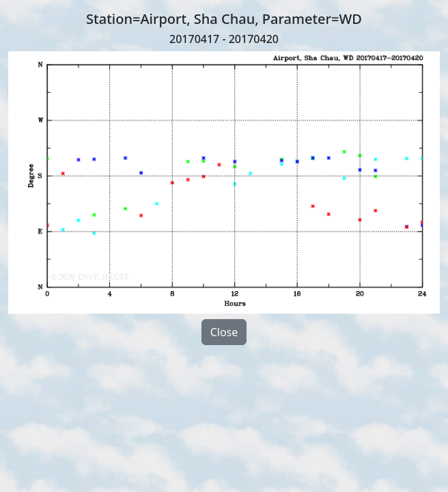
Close (224, 332)
